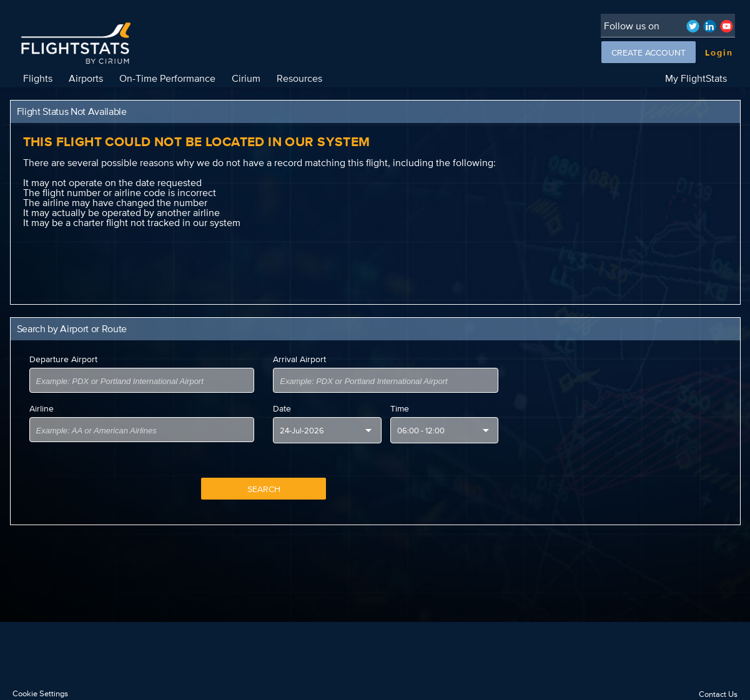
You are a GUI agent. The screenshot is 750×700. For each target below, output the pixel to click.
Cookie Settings (40, 693)
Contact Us (718, 694)
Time (400, 408)
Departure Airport (63, 359)
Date (282, 408)
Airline (42, 408)
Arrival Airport (299, 359)
